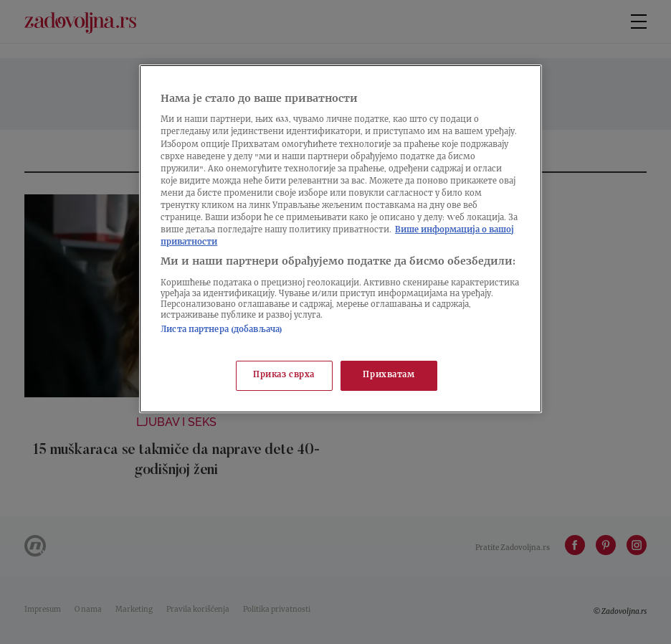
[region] (341, 239)
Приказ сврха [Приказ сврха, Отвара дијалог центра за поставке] (284, 375)
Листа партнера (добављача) (222, 330)
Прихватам (389, 375)
